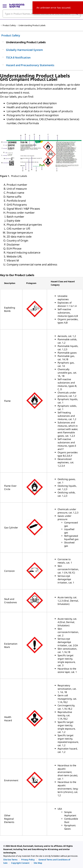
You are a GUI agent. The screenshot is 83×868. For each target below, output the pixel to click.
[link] (10, 860)
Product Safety (9, 25)
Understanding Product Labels (32, 25)
